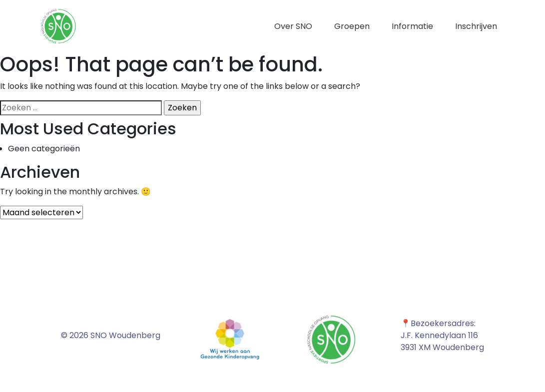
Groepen (352, 26)
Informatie (412, 26)
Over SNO (293, 26)
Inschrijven (476, 26)
